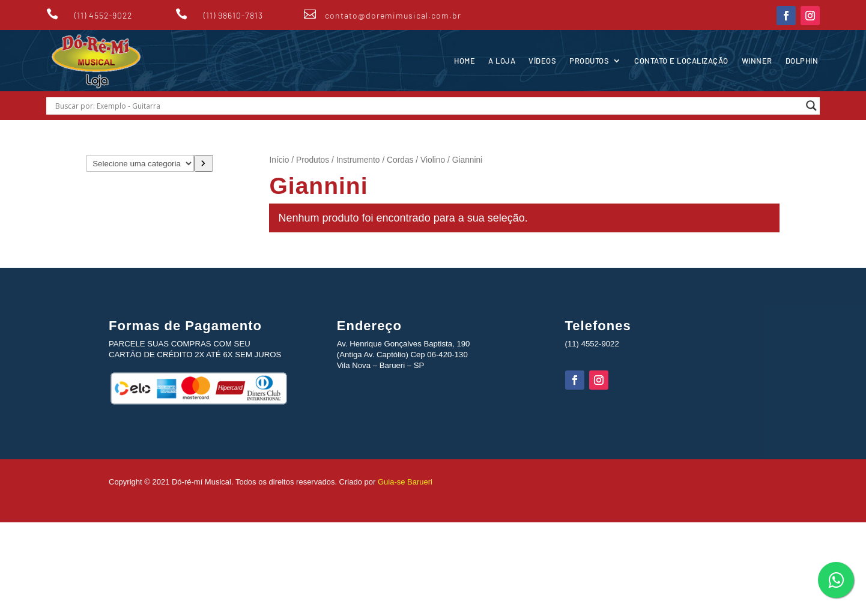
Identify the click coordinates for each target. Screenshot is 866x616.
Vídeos (542, 61)
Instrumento (358, 160)
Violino (433, 160)
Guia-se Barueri (404, 482)
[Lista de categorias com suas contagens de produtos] (140, 163)
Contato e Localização (681, 61)
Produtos (589, 61)
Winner (757, 61)
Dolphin (802, 61)
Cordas (400, 160)
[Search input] (428, 106)
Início (279, 160)
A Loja (502, 61)
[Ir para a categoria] (204, 163)
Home (465, 61)
